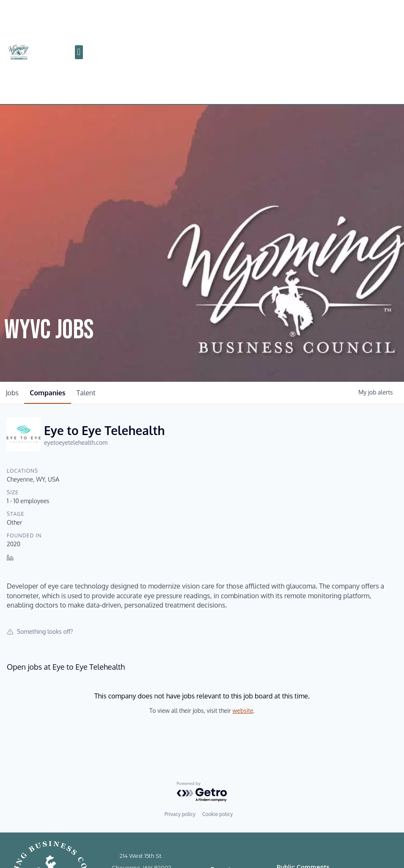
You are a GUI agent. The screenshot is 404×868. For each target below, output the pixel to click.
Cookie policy (217, 814)
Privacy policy (180, 814)
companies (51, 393)
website (243, 711)
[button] (79, 52)
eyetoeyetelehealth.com (76, 442)
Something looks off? (40, 631)
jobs (13, 393)
